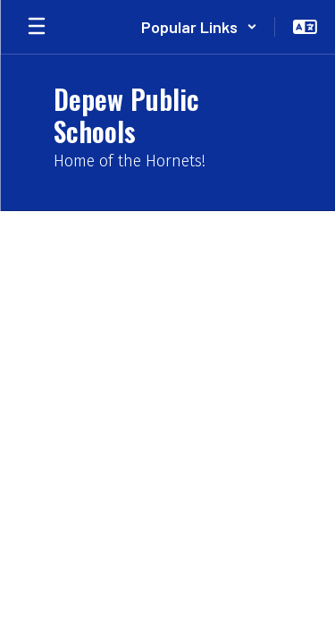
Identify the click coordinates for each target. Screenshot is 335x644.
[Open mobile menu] (37, 27)
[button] (199, 27)
